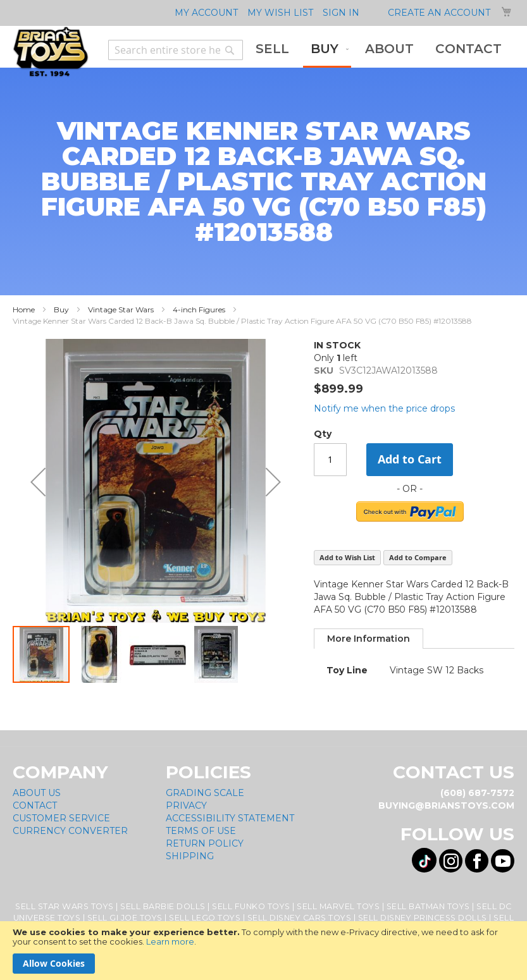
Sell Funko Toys (251, 906)
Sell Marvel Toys (338, 906)
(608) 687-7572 (477, 793)
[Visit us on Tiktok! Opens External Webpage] (424, 860)
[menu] (379, 50)
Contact (35, 805)
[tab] (369, 639)
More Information (369, 639)
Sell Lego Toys (205, 918)
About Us (37, 793)
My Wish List (280, 13)
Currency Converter (70, 831)
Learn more (170, 941)
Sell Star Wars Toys (65, 906)
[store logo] (51, 52)
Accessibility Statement (230, 818)
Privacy (186, 805)
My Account (206, 13)
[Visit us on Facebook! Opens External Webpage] (477, 861)
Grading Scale (205, 793)
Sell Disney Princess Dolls (423, 918)
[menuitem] (272, 49)
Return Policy (205, 843)
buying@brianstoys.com (446, 805)
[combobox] (176, 50)
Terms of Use (201, 831)
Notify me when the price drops (384, 408)
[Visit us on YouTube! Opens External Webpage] (503, 861)
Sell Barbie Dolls (163, 906)
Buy (61, 309)
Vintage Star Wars (121, 309)
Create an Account (439, 13)
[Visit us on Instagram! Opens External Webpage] (451, 861)
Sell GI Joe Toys (125, 918)
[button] (38, 482)
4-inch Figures (199, 309)
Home (24, 309)
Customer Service (61, 818)
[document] (263, 951)
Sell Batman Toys (428, 906)
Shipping (190, 856)
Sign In (341, 13)
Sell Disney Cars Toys (300, 918)
